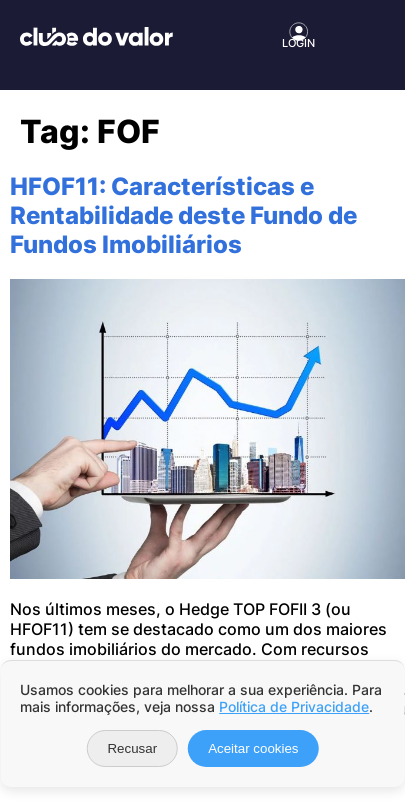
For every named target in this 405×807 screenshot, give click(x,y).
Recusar (132, 748)
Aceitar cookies (253, 748)
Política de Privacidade (294, 706)
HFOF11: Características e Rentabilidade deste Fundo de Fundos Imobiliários (183, 215)
